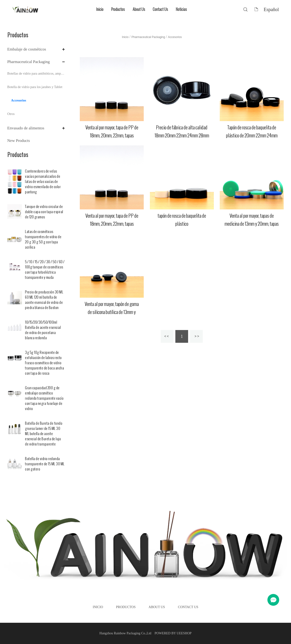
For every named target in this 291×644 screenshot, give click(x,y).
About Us (139, 9)
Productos (118, 9)
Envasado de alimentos (26, 128)
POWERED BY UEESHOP (173, 633)
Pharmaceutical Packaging (29, 62)
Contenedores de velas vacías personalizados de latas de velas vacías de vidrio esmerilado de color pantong (43, 182)
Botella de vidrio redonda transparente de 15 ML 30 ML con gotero (45, 464)
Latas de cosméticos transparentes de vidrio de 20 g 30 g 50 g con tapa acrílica (43, 239)
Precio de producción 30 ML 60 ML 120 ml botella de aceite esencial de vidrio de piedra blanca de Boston (44, 300)
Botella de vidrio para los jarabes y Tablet (35, 87)
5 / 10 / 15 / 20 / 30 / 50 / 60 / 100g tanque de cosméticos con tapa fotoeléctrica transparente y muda (45, 270)
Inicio (100, 9)
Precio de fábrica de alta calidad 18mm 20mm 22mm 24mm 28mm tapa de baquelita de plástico (182, 136)
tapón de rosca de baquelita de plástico (182, 220)
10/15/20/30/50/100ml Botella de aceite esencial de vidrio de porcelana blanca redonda (43, 330)
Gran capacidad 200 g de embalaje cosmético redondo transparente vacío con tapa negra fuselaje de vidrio (44, 398)
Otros (11, 114)
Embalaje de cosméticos (27, 49)
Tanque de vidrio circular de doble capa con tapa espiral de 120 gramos (44, 212)
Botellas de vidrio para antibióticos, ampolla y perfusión (36, 74)
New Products (19, 141)
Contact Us (160, 9)
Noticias (181, 9)
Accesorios (19, 100)
